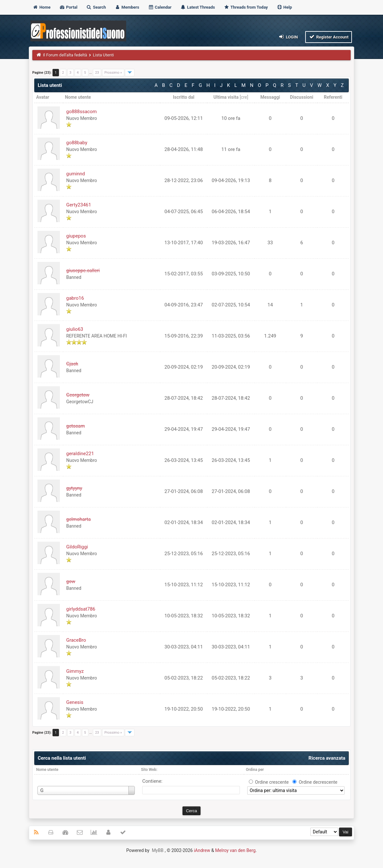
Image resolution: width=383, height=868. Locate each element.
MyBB (158, 850)
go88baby (77, 143)
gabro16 (75, 298)
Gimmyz (75, 671)
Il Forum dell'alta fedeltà (65, 55)
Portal (68, 7)
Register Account (329, 37)
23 (97, 73)
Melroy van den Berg (235, 850)
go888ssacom (81, 112)
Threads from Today (246, 7)
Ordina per (255, 770)
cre (244, 97)
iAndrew (202, 850)
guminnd (76, 174)
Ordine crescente (272, 782)
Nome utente (47, 770)
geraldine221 (80, 454)
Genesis (75, 702)
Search (96, 7)
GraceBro (76, 640)
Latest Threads (198, 7)
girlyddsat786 (81, 609)
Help (284, 7)
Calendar (160, 7)
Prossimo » (113, 73)
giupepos (76, 236)
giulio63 (75, 329)
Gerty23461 (79, 205)
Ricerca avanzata (327, 758)
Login (288, 37)
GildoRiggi (77, 547)
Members (127, 7)
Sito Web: (149, 770)
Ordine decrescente (318, 782)
